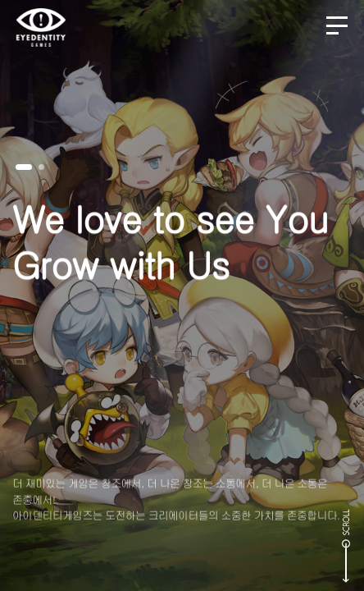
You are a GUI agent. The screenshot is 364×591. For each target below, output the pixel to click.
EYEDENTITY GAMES (41, 27)
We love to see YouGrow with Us (170, 250)
